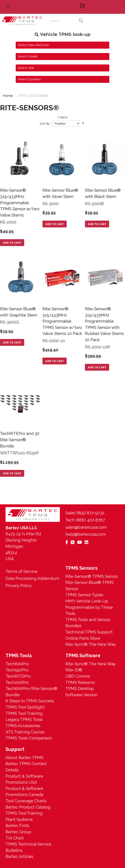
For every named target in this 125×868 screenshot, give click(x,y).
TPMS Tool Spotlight (25, 707)
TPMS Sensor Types (84, 595)
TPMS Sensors (81, 568)
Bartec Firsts (17, 825)
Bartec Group (18, 832)
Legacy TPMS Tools (24, 719)
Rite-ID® (74, 670)
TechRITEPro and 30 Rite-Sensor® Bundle (20, 440)
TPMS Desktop (80, 688)
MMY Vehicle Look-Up (87, 601)
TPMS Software (83, 656)
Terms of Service (22, 571)
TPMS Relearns (80, 682)
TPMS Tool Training (24, 713)
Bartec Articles (19, 856)
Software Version (82, 695)
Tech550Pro (17, 670)
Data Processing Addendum (32, 578)
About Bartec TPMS (24, 758)
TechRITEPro (18, 676)
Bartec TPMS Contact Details (26, 767)
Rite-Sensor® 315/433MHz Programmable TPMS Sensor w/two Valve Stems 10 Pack (62, 321)
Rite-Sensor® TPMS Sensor (92, 576)
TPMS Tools (19, 656)
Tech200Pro (17, 682)
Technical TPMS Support (89, 632)
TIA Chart (15, 838)
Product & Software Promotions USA (24, 779)
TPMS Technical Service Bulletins (28, 847)
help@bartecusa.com (86, 534)
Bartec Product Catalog (28, 807)
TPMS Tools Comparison (29, 738)
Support (15, 749)
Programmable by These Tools (89, 610)
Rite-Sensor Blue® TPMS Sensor (89, 586)
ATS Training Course (25, 732)
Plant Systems (19, 819)
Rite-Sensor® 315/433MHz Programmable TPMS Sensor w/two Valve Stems (20, 203)
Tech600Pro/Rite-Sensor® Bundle (31, 692)
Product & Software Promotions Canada (24, 792)
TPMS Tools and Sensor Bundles (88, 623)
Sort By (45, 124)
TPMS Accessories (23, 726)
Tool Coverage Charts (26, 801)
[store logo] (22, 21)
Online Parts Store (83, 638)
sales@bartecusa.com (86, 527)
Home (8, 96)
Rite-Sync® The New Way (91, 644)
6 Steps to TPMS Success (30, 701)
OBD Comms (78, 676)
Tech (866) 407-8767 (85, 520)
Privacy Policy (19, 586)
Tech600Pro (17, 664)
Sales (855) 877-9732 (85, 513)
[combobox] (67, 21)
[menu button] (8, 6)
